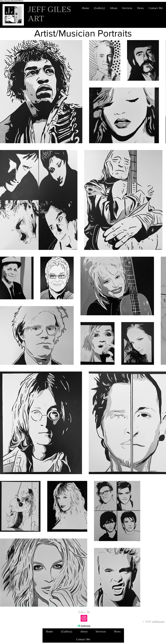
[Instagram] (84, 618)
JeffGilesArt (158, 621)
